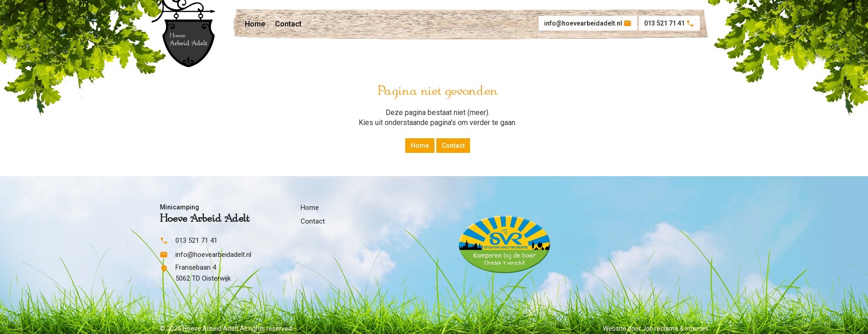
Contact (288, 24)
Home (255, 24)
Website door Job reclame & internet (656, 329)
